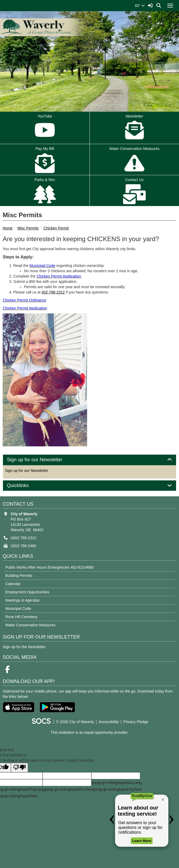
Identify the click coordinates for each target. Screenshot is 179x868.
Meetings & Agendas (22, 600)
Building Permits (19, 576)
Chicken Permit (56, 228)
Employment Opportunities (27, 592)
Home (8, 228)
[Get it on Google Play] (57, 707)
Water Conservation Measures (30, 625)
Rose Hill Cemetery (21, 617)
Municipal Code (18, 609)
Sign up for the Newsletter (24, 647)
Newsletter (135, 128)
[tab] (89, 460)
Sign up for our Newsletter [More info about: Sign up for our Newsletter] (27, 471)
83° (140, 6)
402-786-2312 (53, 292)
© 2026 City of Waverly (75, 722)
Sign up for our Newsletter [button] (41, 460)
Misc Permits (28, 228)
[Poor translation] (19, 768)
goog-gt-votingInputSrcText (68, 789)
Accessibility (109, 722)
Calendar (13, 584)
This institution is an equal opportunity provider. (89, 732)
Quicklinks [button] (24, 486)
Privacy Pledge (136, 722)
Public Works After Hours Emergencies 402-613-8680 (50, 567)
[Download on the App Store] (19, 707)
